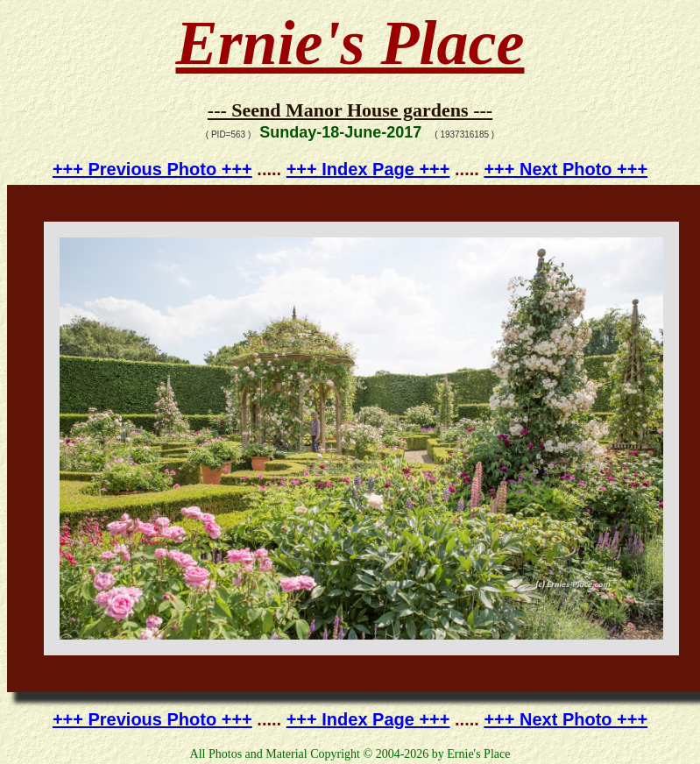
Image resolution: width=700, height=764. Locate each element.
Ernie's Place (350, 43)
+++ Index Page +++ (368, 169)
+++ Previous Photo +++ (152, 169)
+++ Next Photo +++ (566, 169)
